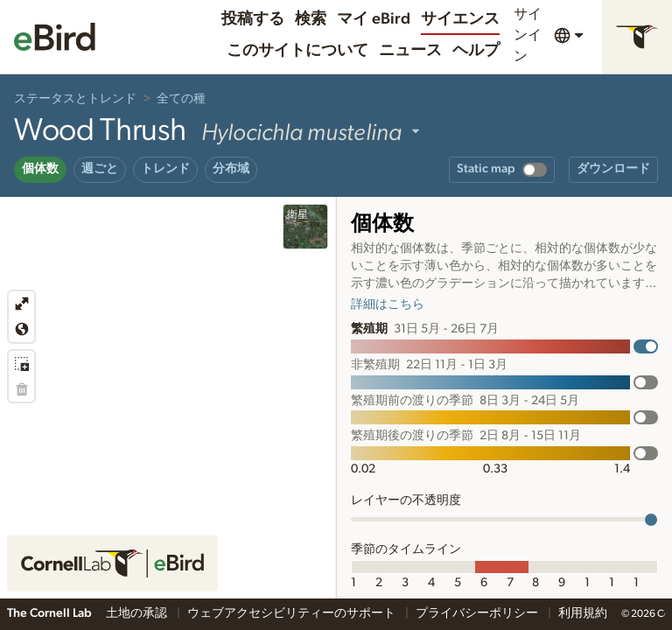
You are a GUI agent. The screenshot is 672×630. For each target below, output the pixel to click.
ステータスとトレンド (75, 99)
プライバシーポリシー (478, 613)
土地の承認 (138, 613)
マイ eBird (374, 19)
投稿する (253, 19)
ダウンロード (613, 169)
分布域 (231, 169)
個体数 (40, 169)
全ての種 (181, 99)
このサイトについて (297, 51)
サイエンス (460, 19)
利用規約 (583, 613)
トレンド (165, 169)
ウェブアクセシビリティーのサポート (293, 613)
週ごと (100, 169)
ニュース (410, 51)
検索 (311, 19)
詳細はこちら (388, 304)
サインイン (528, 35)
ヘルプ (476, 51)
